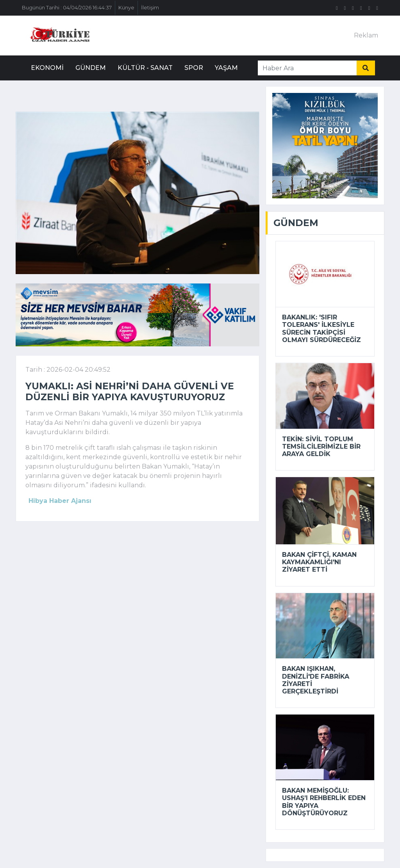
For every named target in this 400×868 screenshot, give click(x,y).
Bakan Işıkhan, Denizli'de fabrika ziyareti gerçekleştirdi (316, 680)
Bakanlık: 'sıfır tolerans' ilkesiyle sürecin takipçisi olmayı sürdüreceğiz (321, 329)
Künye (126, 8)
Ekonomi (47, 68)
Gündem (91, 68)
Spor (194, 68)
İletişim (150, 8)
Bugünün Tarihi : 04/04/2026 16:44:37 (67, 8)
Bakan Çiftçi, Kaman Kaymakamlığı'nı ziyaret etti (319, 562)
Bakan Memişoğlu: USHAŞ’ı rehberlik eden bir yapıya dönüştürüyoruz (324, 802)
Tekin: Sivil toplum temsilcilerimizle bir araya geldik (321, 446)
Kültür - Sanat (145, 68)
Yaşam (226, 68)
